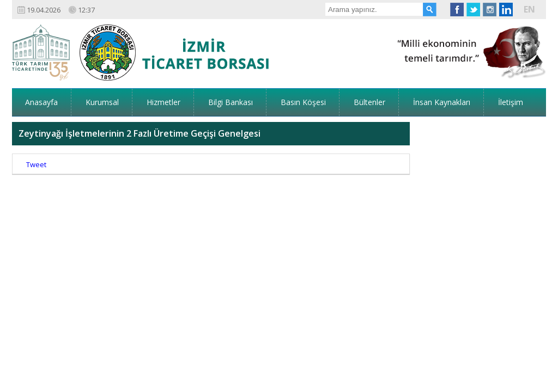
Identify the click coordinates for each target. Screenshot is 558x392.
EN (529, 9)
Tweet (36, 131)
